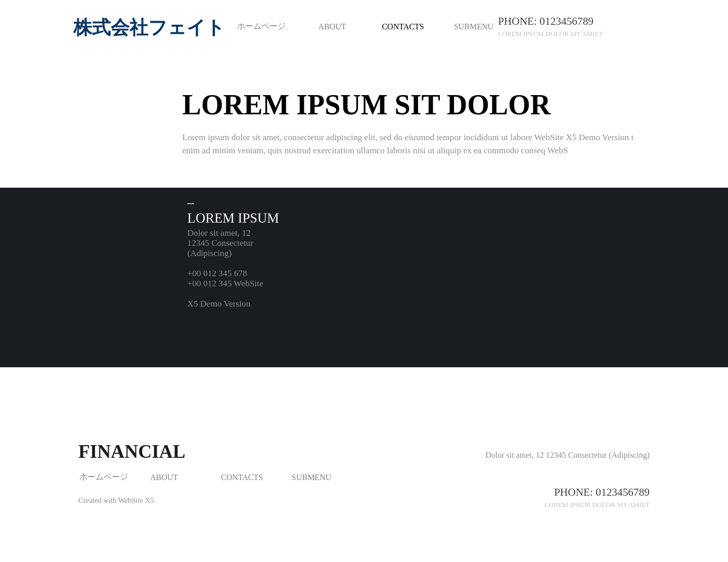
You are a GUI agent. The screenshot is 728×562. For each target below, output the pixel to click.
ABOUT (332, 27)
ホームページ (261, 26)
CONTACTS (403, 27)
